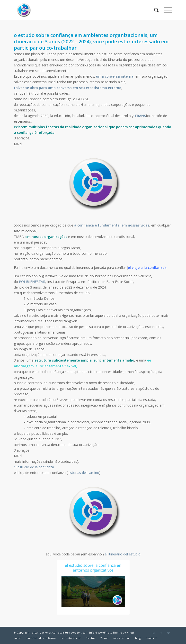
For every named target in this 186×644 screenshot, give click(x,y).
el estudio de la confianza (34, 467)
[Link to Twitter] (168, 633)
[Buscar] (154, 10)
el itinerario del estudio (123, 554)
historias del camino (83, 473)
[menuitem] (154, 10)
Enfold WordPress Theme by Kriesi (111, 632)
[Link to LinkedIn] (154, 633)
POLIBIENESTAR (32, 282)
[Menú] (165, 10)
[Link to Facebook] (161, 633)
